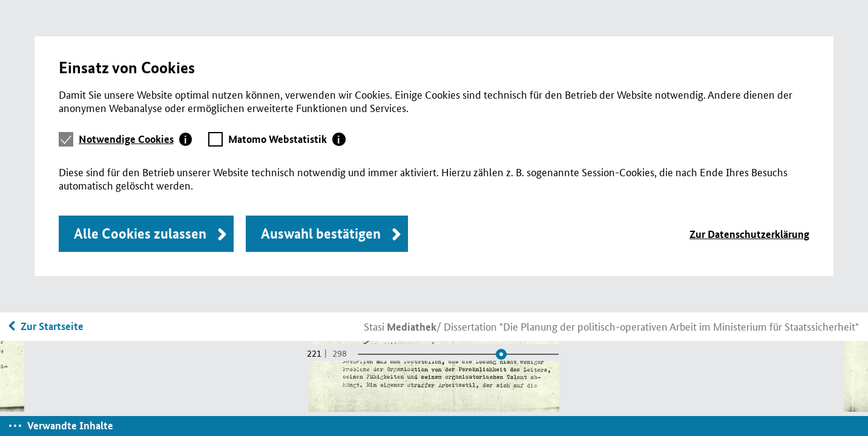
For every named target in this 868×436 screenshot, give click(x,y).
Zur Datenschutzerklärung (749, 234)
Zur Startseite (52, 326)
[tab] (136, 139)
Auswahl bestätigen (321, 233)
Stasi (400, 326)
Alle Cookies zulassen (140, 233)
